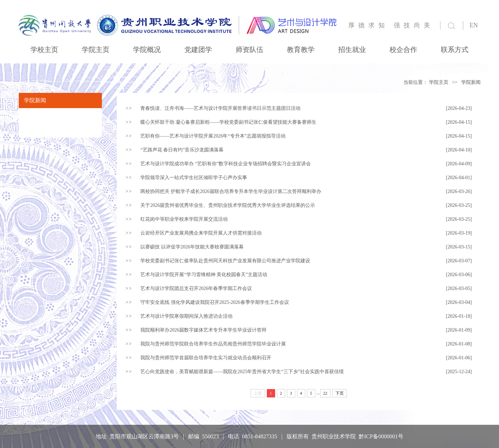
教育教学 (301, 50)
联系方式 (455, 50)
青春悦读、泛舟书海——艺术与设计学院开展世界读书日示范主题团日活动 (220, 108)
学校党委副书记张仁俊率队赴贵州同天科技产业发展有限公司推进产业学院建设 (225, 261)
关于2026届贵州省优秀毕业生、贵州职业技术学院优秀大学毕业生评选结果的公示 (228, 205)
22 (325, 393)
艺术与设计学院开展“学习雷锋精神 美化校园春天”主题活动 (204, 275)
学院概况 (147, 50)
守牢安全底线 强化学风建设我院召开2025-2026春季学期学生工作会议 (215, 302)
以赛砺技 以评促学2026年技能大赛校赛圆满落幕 (192, 247)
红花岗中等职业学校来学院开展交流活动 (184, 219)
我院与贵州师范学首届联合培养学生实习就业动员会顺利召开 (206, 358)
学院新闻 (471, 82)
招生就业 (352, 50)
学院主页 (96, 50)
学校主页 (44, 50)
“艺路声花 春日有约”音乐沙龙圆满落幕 (182, 150)
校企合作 (403, 50)
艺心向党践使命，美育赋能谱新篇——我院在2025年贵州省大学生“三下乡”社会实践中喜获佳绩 (242, 372)
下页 (340, 393)
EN (474, 25)
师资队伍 (249, 50)
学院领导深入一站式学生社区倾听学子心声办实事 (194, 178)
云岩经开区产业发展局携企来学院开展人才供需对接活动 (201, 233)
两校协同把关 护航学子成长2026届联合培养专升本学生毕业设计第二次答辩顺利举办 (231, 191)
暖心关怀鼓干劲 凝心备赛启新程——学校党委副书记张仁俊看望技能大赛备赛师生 (228, 122)
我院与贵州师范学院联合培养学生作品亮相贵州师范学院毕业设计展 (213, 344)
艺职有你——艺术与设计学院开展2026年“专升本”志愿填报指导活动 (213, 136)
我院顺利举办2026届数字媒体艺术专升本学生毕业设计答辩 (203, 330)
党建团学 (198, 50)
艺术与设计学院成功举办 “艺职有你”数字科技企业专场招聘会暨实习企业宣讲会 (226, 164)
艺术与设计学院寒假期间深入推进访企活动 (186, 316)
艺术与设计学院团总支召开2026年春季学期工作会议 (196, 288)
